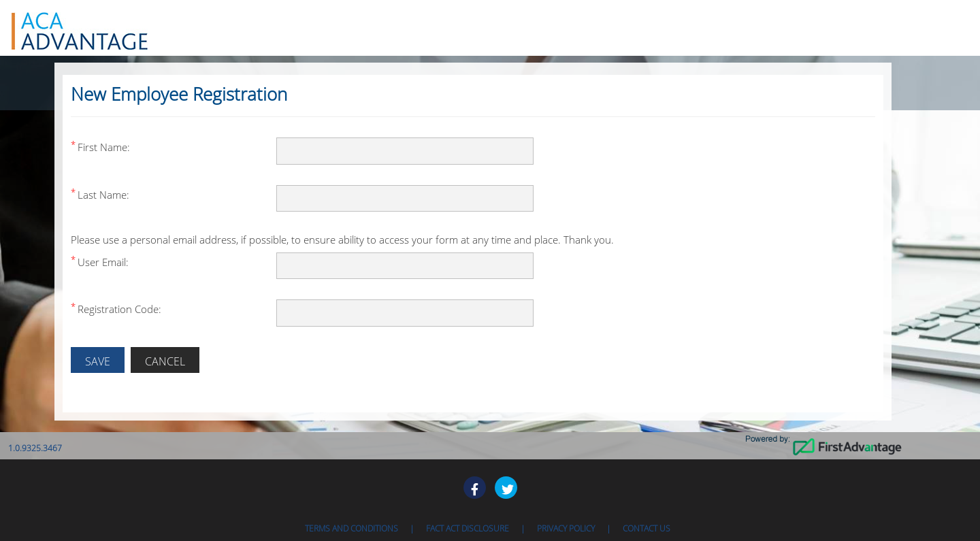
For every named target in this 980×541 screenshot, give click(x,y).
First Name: (104, 147)
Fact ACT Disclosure (468, 528)
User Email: (103, 262)
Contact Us (647, 528)
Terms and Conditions (352, 528)
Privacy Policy (566, 528)
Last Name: (103, 195)
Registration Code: (119, 309)
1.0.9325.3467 (35, 448)
